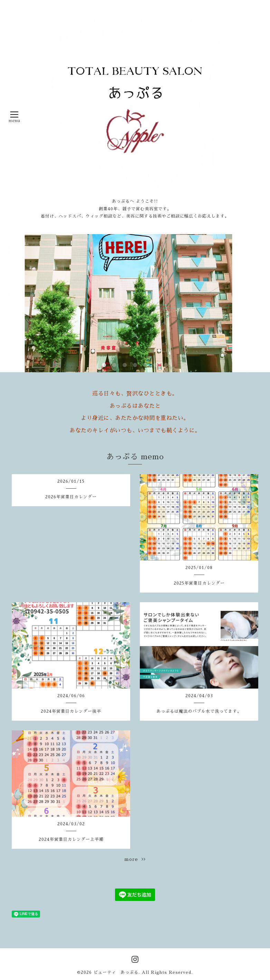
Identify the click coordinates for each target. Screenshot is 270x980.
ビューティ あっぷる (116, 972)
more (135, 859)
